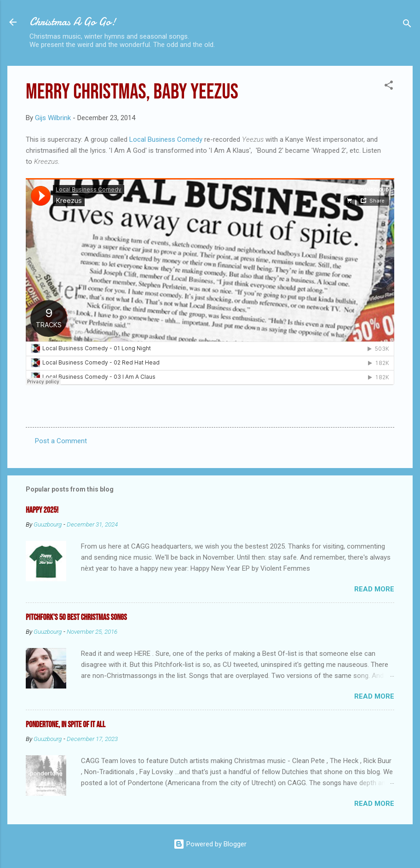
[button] (389, 87)
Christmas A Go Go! (73, 22)
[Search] (407, 25)
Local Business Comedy (166, 139)
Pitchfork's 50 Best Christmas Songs (76, 617)
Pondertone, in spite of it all (66, 725)
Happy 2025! (42, 510)
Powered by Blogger (210, 844)
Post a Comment (61, 441)
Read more (374, 589)
